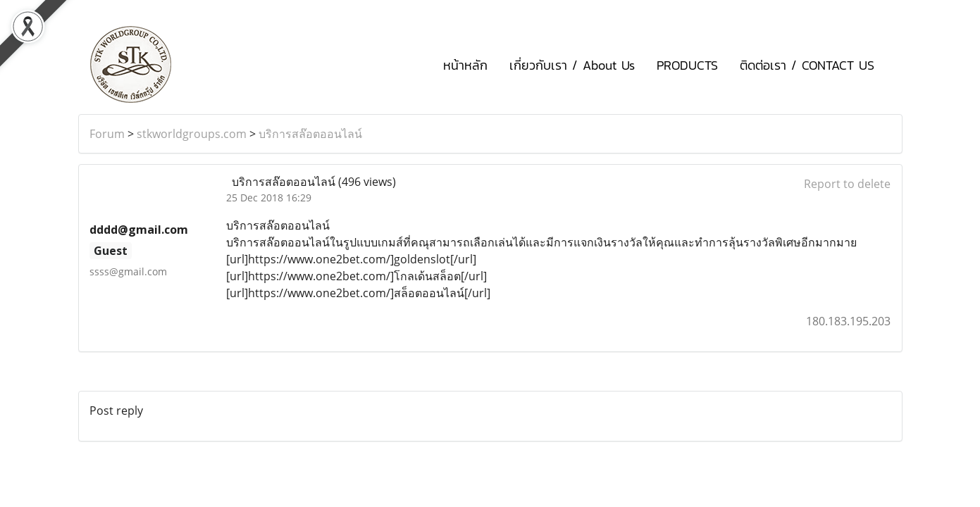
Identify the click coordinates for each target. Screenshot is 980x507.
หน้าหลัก (465, 65)
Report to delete (847, 184)
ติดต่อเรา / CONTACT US (807, 65)
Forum (107, 134)
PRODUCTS (687, 65)
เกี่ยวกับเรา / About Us (572, 65)
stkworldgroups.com (192, 134)
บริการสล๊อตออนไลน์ (310, 134)
